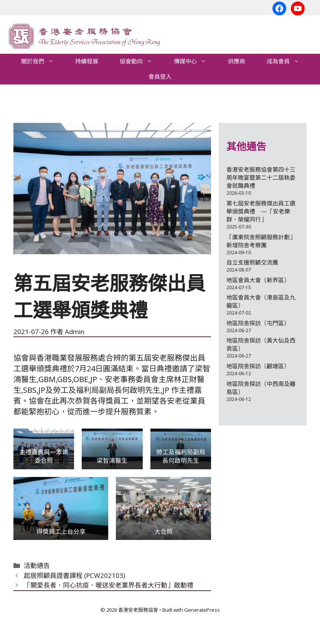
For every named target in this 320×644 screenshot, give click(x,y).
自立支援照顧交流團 (252, 262)
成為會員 (288, 61)
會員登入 (160, 77)
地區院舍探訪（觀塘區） (258, 366)
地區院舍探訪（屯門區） (258, 323)
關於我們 (43, 61)
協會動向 (141, 61)
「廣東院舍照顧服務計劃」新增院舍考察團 (261, 241)
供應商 (237, 61)
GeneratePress (202, 610)
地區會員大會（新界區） (258, 280)
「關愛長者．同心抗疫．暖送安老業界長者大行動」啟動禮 (109, 585)
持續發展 (87, 61)
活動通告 (37, 565)
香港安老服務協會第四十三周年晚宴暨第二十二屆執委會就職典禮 (261, 177)
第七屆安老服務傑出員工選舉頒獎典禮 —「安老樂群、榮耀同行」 (261, 211)
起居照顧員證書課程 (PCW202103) (74, 575)
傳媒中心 (195, 61)
